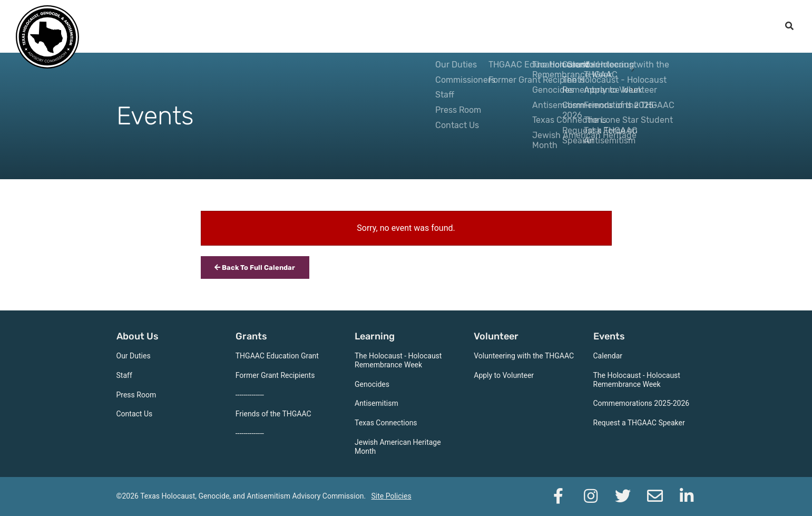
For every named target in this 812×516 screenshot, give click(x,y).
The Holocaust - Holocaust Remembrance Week (398, 360)
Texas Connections (386, 423)
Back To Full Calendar (255, 267)
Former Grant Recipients (275, 375)
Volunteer (581, 26)
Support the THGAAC (720, 26)
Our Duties (134, 356)
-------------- (250, 395)
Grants (467, 26)
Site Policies (392, 496)
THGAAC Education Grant (277, 356)
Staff (124, 375)
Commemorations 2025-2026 (642, 403)
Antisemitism (376, 403)
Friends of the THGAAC (273, 414)
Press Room (136, 395)
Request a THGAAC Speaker (639, 423)
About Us (414, 26)
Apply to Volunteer (504, 375)
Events (638, 26)
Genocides (372, 384)
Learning (521, 26)
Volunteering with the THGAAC (524, 356)
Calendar (608, 356)
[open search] (789, 26)
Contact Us (135, 414)
